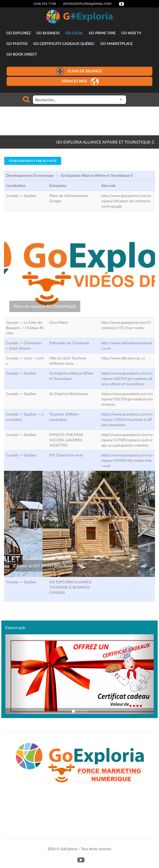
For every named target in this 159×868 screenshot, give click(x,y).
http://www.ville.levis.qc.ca (123, 358)
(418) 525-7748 (45, 4)
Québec (30, 196)
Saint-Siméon (20, 348)
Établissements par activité (33, 161)
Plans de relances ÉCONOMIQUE (45, 306)
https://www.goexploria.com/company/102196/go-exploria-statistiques (127, 399)
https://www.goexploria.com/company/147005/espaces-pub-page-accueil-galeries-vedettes (127, 440)
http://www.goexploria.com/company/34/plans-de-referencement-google (126, 201)
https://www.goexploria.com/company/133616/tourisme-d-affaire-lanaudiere (127, 419)
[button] (16, 674)
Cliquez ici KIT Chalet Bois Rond (43, 566)
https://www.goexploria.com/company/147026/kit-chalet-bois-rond (127, 460)
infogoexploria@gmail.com (87, 4)
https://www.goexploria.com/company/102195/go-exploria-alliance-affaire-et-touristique (127, 378)
